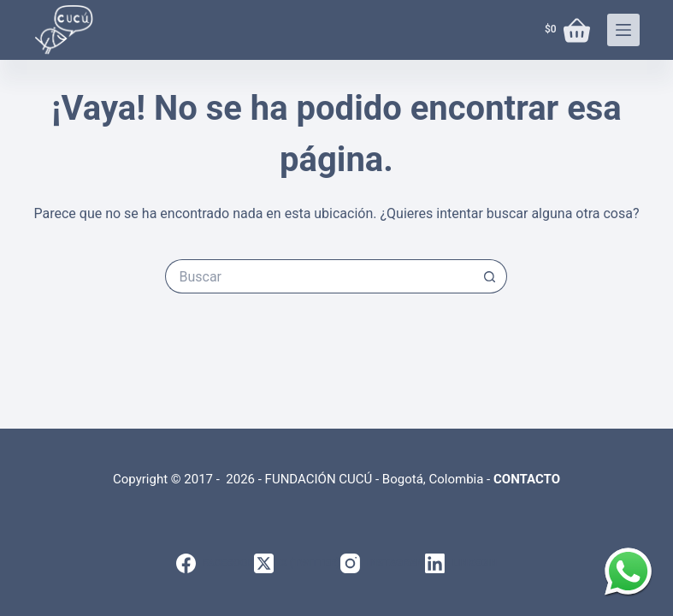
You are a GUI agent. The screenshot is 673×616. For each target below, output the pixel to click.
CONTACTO (527, 479)
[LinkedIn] (461, 563)
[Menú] (623, 30)
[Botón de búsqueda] (490, 276)
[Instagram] (383, 563)
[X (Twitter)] (297, 563)
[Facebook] (215, 563)
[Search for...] (319, 276)
